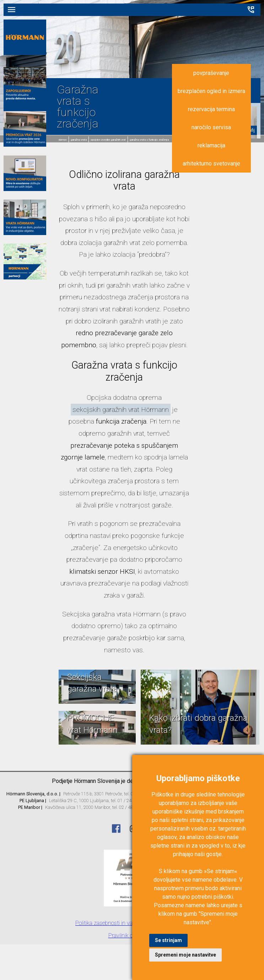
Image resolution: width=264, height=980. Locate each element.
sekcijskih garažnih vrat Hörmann (121, 410)
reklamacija (211, 145)
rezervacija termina (211, 109)
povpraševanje (211, 73)
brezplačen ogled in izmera (211, 91)
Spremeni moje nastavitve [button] (185, 955)
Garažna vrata (79, 140)
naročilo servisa (211, 127)
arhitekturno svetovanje (211, 164)
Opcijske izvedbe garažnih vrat (108, 140)
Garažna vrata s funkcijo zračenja (149, 140)
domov (63, 140)
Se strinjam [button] (168, 940)
